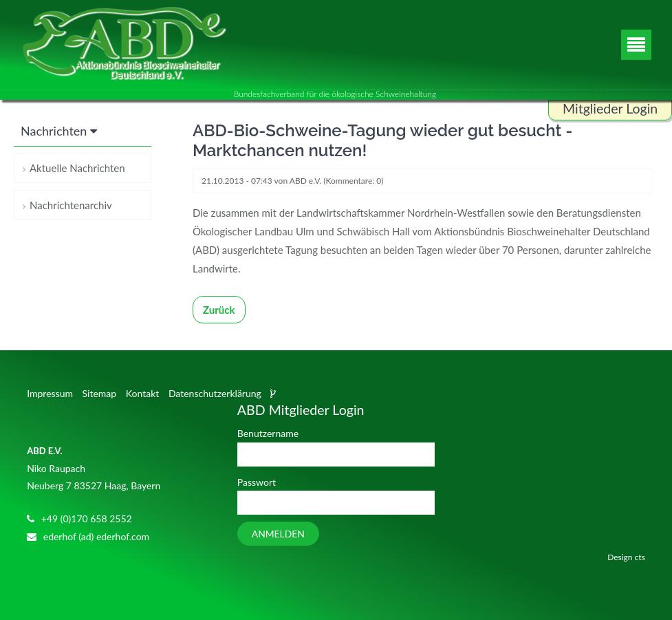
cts (640, 557)
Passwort (257, 482)
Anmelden (278, 534)
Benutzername (268, 433)
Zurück (219, 310)
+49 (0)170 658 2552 (87, 519)
